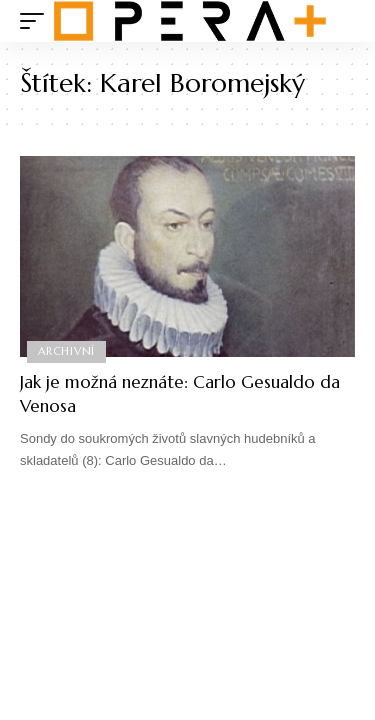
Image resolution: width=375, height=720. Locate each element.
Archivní (66, 351)
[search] (340, 21)
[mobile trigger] (37, 21)
